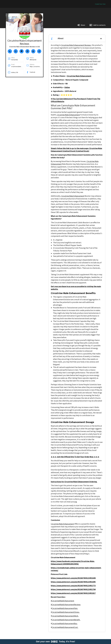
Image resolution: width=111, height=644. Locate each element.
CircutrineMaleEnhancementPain (65, 608)
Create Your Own (100, 4)
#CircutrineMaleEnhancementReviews (66, 605)
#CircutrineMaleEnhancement (62, 601)
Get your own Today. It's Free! (56, 642)
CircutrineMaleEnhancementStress (65, 612)
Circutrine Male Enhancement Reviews (76, 45)
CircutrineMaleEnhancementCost (65, 627)
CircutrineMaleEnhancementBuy (64, 624)
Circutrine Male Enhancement (68, 115)
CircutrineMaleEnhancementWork (65, 616)
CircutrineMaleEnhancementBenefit (66, 620)
